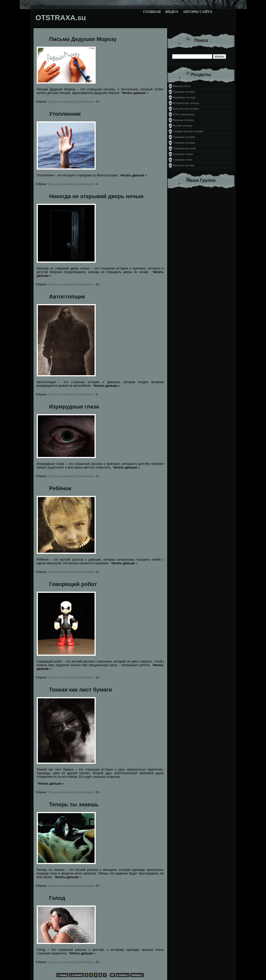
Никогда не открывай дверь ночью (96, 196)
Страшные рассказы (61, 102)
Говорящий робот (73, 584)
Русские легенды (183, 126)
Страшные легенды (184, 143)
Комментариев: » (88, 102)
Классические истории (186, 109)
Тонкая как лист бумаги (81, 690)
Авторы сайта (198, 12)
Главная (152, 12)
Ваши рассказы (182, 86)
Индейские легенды (184, 97)
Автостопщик (67, 297)
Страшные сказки (183, 154)
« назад (62, 975)
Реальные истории (183, 120)
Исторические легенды (186, 103)
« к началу (76, 975)
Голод (57, 898)
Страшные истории (184, 137)
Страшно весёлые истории (188, 131)
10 (112, 975)
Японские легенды (184, 165)
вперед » (137, 975)
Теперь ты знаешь (74, 804)
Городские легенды (184, 92)
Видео (172, 12)
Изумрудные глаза (74, 407)
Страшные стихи (183, 160)
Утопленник (65, 114)
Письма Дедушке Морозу (83, 39)
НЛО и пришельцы (184, 114)
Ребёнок (60, 488)
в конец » (123, 975)
